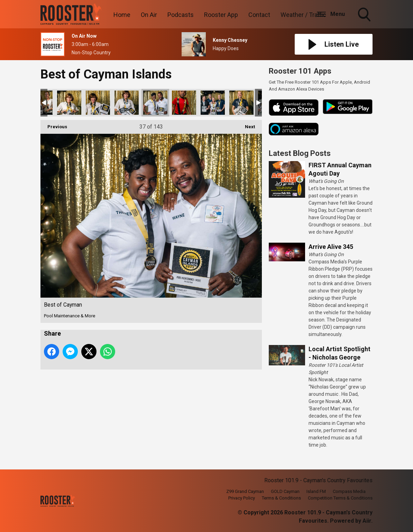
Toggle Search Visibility (365, 15)
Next (246, 125)
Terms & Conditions (281, 498)
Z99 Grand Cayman (245, 491)
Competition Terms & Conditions (340, 498)
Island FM (316, 491)
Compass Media (349, 491)
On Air (149, 15)
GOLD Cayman (285, 491)
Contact (259, 15)
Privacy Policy (242, 498)
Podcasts (181, 15)
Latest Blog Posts (300, 153)
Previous (54, 125)
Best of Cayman (69, 103)
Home (122, 15)
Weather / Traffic (303, 15)
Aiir (367, 521)
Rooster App (221, 15)
